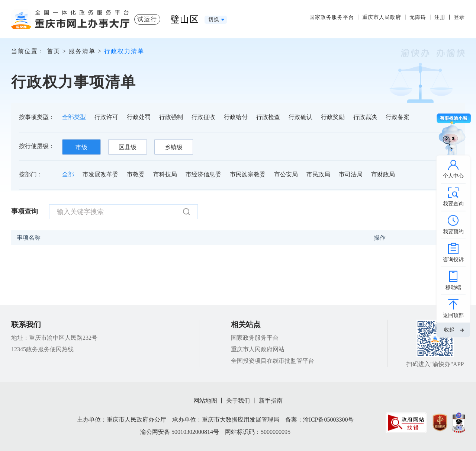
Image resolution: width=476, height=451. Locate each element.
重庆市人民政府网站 (258, 349)
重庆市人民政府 (382, 17)
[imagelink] (406, 423)
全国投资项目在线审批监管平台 (273, 361)
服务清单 (82, 51)
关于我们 (238, 401)
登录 (459, 17)
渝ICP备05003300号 (329, 420)
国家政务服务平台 (332, 17)
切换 (214, 20)
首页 (54, 51)
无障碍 (418, 17)
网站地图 (205, 401)
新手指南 (271, 401)
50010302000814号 (195, 432)
